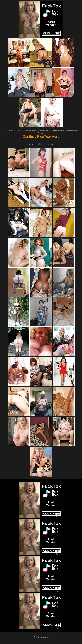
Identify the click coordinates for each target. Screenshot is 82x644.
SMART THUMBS (46, 477)
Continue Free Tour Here (41, 136)
